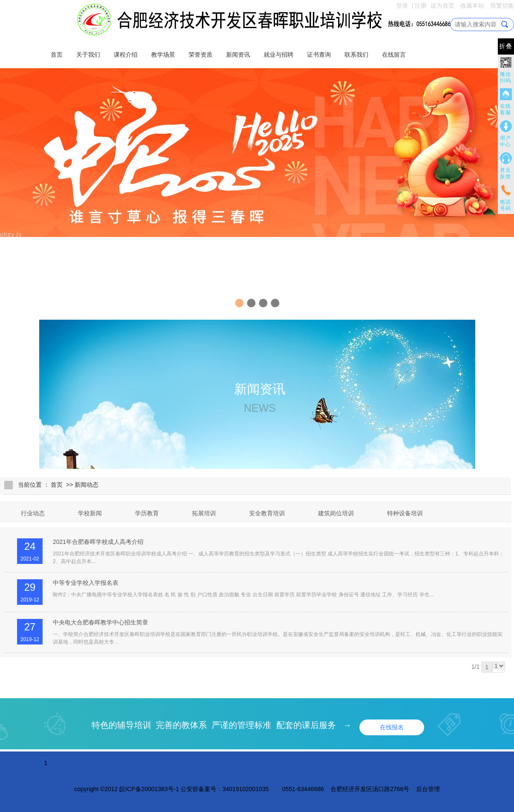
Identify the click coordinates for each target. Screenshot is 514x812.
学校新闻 (90, 513)
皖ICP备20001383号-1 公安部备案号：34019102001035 (194, 789)
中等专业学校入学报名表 (86, 583)
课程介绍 (126, 55)
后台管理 (428, 789)
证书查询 (319, 55)
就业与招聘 (279, 55)
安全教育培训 (267, 513)
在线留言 (394, 55)
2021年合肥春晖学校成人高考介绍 (98, 542)
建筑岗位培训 (336, 513)
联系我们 (356, 55)
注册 (421, 6)
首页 (57, 55)
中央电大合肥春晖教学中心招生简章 (101, 622)
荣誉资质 (201, 55)
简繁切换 (502, 6)
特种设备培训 (405, 513)
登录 (402, 6)
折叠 (506, 46)
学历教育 (147, 513)
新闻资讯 (238, 55)
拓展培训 (204, 513)
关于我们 (88, 55)
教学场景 (163, 55)
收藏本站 (472, 6)
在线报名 (392, 727)
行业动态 (33, 513)
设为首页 (442, 6)
